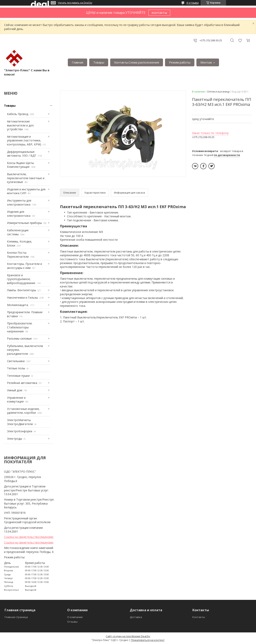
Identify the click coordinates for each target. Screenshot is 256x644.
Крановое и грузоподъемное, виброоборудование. (21, 279)
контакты (159, 13)
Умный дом (15, 390)
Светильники (16, 361)
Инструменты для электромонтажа (19, 202)
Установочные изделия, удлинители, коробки (23, 411)
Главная (77, 62)
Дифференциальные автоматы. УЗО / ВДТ (22, 154)
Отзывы (72, 622)
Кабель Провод (18, 114)
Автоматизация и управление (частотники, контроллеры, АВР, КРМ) (24, 140)
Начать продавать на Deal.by (75, 3)
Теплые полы (16, 368)
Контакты (199, 617)
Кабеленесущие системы (18, 232)
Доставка (136, 617)
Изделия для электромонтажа (19, 214)
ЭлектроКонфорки (20, 431)
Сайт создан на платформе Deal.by (128, 636)
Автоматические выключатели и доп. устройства (21, 125)
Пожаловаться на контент (148, 640)
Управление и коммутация (16, 400)
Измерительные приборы (24, 223)
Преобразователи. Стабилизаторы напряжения (20, 327)
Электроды (14, 439)
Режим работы (180, 62)
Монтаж (206, 62)
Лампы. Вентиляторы (21, 290)
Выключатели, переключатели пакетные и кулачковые (26, 178)
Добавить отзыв (240, 40)
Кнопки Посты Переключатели (18, 255)
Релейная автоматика (22, 383)
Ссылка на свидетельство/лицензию (29, 537)
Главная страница (16, 617)
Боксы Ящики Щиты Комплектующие (20, 165)
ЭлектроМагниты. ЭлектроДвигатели (20, 422)
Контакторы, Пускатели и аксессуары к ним (24, 266)
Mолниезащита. (18, 305)
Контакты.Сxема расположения (137, 62)
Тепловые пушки (18, 376)
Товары (99, 62)
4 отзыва (192, 3)
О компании (75, 617)
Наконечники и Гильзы (22, 298)
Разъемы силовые (19, 338)
